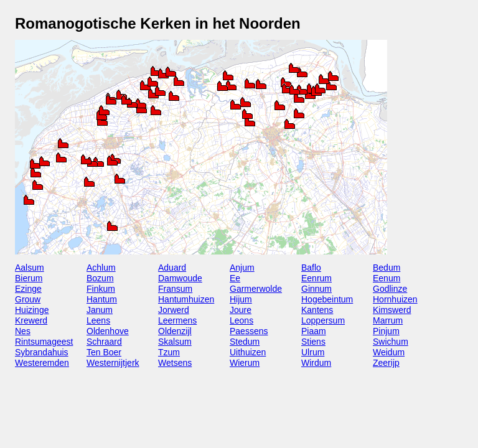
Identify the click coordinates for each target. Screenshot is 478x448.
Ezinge (28, 289)
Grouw (28, 299)
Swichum (391, 342)
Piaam (314, 331)
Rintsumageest (44, 342)
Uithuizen (248, 352)
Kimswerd (392, 310)
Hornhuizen (395, 299)
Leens (98, 320)
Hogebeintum (327, 299)
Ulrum (313, 352)
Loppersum (323, 320)
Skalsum (175, 342)
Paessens (249, 331)
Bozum (100, 278)
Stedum (245, 342)
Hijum (241, 299)
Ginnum (316, 289)
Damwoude (180, 278)
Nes (23, 331)
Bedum (387, 268)
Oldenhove (108, 331)
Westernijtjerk (113, 363)
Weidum (389, 352)
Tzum (169, 352)
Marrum (388, 320)
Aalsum (30, 268)
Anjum (242, 268)
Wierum (245, 363)
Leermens (177, 320)
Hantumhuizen (186, 299)
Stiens (313, 342)
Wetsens (175, 363)
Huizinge (32, 310)
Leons (241, 320)
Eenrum (316, 278)
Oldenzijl (175, 331)
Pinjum (386, 331)
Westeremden (42, 363)
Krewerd (31, 320)
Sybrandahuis (42, 352)
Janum (100, 310)
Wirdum (316, 363)
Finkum (101, 289)
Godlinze (390, 289)
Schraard (104, 342)
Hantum (102, 299)
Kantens (317, 310)
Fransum (175, 289)
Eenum (387, 278)
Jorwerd (174, 310)
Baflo (311, 268)
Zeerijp (386, 363)
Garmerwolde (256, 289)
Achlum (101, 268)
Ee (235, 278)
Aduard (172, 268)
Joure (241, 310)
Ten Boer (104, 352)
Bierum (29, 278)
